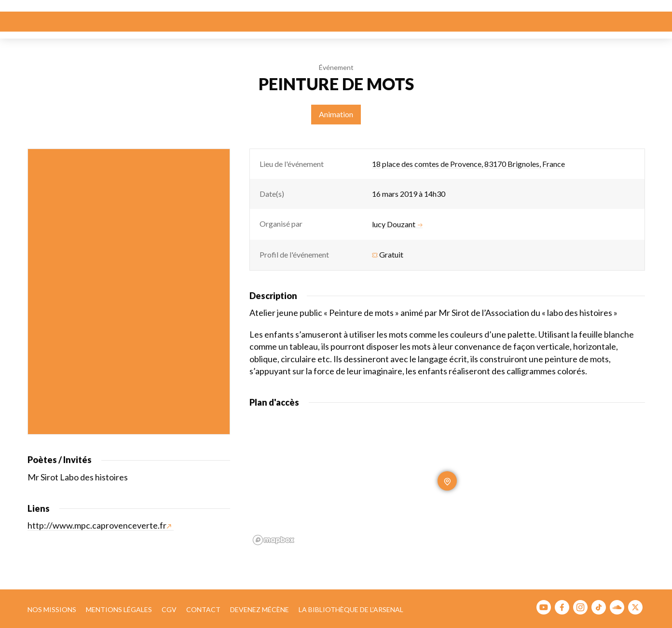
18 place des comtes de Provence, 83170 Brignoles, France (468, 164)
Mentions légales (119, 609)
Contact (203, 609)
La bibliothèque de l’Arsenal (351, 609)
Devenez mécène (260, 609)
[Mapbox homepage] (274, 540)
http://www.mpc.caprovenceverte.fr (99, 525)
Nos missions (52, 609)
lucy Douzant (397, 224)
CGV (169, 609)
